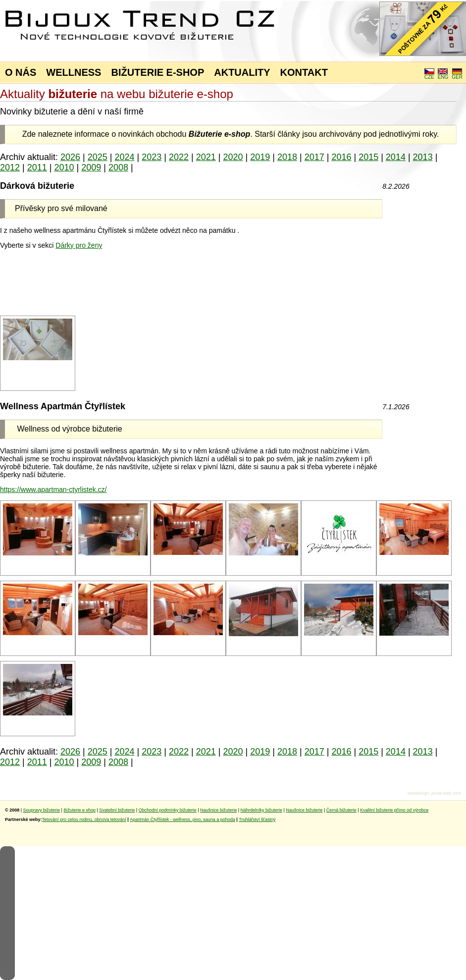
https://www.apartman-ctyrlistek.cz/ (53, 490)
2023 (152, 157)
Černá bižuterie (341, 810)
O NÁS (21, 72)
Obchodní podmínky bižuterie (168, 810)
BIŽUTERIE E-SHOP (157, 72)
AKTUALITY (242, 72)
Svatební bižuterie (117, 810)
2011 (37, 167)
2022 (179, 157)
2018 (287, 157)
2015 (368, 157)
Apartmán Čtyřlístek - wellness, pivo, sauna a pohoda (182, 819)
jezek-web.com (446, 793)
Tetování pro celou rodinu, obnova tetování (84, 819)
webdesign (418, 793)
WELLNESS (74, 72)
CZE (429, 75)
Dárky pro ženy (79, 245)
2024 (125, 157)
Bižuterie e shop (79, 810)
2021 (206, 157)
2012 (10, 167)
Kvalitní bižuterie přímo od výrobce (394, 810)
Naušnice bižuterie (218, 810)
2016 (341, 157)
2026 (70, 157)
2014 (396, 157)
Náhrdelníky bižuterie (261, 810)
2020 (233, 157)
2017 (314, 157)
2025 (98, 157)
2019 (260, 157)
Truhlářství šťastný (257, 819)
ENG (443, 75)
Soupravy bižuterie (42, 810)
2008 (118, 167)
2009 (91, 167)
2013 (423, 157)
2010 (64, 167)
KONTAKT (304, 72)
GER (457, 75)
